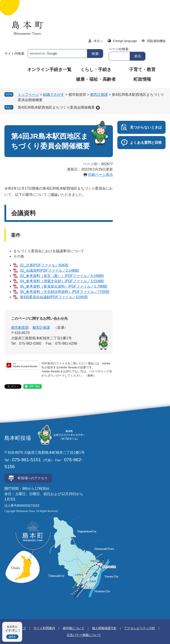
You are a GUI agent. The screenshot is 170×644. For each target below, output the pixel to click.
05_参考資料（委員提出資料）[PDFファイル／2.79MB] (64, 286)
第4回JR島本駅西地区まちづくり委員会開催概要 (56, 107)
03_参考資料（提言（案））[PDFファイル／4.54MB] (62, 276)
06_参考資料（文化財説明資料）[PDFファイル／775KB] (65, 292)
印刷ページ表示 (100, 175)
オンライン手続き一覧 (49, 69)
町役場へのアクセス (33, 478)
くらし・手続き (96, 69)
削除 (98, 108)
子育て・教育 (142, 69)
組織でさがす (54, 95)
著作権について (73, 628)
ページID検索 (119, 49)
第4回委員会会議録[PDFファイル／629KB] (54, 297)
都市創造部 (20, 328)
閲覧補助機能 (156, 41)
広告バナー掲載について (84, 635)
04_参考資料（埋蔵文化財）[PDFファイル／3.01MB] (62, 281)
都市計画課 (99, 95)
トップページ (28, 95)
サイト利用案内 (44, 628)
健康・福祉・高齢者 (96, 79)
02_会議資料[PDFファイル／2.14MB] (49, 270)
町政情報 (142, 79)
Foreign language (125, 41)
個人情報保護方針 (104, 628)
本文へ (98, 41)
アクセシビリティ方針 (140, 628)
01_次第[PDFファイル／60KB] (44, 265)
